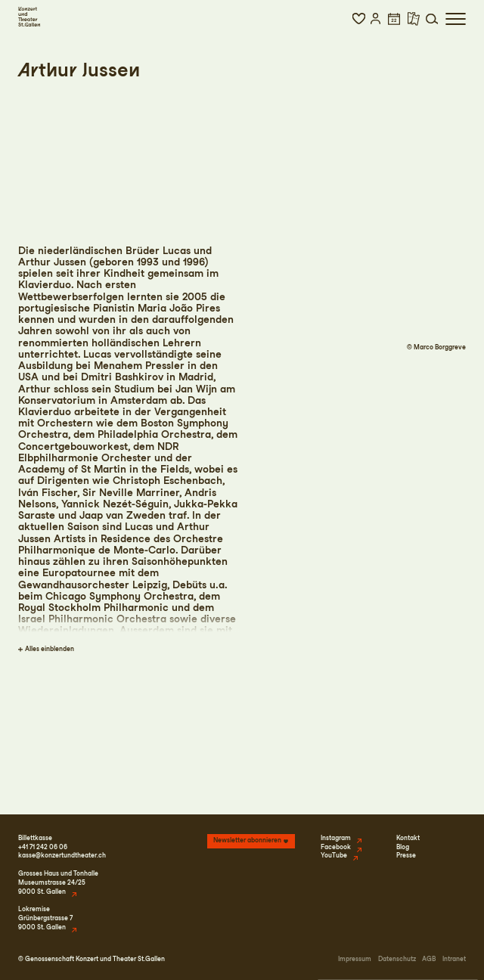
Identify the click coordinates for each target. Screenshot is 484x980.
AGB (429, 959)
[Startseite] (29, 16)
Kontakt (408, 838)
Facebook (336, 847)
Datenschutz (397, 959)
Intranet (454, 959)
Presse (406, 855)
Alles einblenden (50, 649)
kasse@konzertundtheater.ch (62, 855)
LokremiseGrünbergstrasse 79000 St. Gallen (45, 918)
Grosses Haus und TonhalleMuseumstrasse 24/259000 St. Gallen (58, 882)
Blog (403, 847)
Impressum (355, 959)
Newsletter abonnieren (247, 840)
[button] (358, 19)
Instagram (336, 838)
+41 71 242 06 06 (43, 847)
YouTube (334, 855)
